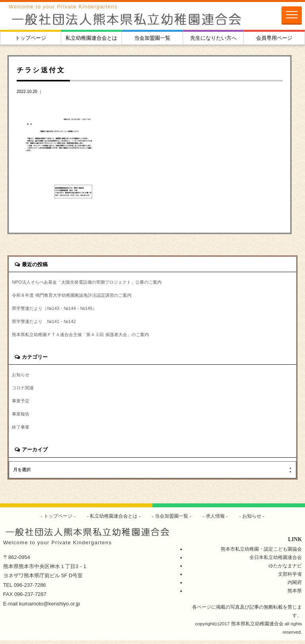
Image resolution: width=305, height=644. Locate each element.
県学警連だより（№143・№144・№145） (57, 309)
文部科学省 (290, 577)
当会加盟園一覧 (152, 38)
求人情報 (215, 519)
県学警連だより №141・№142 (46, 322)
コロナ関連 (24, 390)
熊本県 (295, 594)
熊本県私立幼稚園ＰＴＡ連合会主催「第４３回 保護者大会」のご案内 (86, 336)
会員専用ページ (274, 38)
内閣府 (295, 586)
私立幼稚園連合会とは (91, 38)
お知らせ (21, 376)
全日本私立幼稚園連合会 (276, 560)
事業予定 (21, 403)
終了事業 (21, 430)
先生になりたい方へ (213, 38)
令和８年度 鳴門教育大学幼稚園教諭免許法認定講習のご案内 (77, 295)
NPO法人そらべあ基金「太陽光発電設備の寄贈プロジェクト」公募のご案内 (93, 282)
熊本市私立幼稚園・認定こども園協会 (261, 552)
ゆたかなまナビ (285, 569)
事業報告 (21, 417)
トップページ (31, 38)
